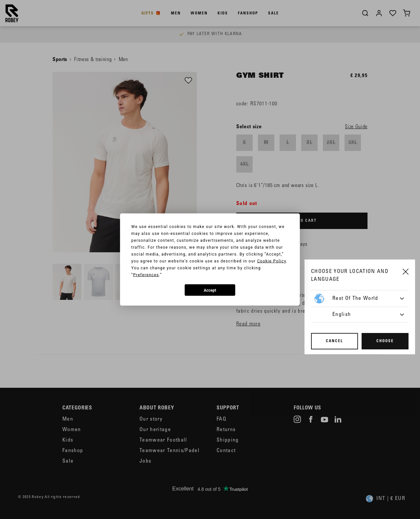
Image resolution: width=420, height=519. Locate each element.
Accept (210, 290)
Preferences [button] (146, 275)
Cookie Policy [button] (272, 261)
